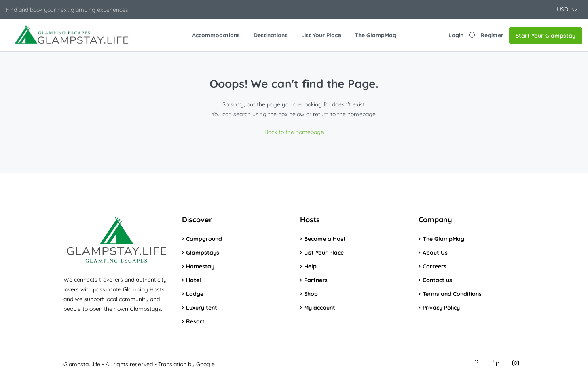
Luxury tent (202, 308)
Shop (311, 294)
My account (320, 308)
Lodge (195, 294)
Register (492, 35)
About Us (435, 253)
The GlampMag (375, 35)
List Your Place (321, 35)
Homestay (200, 266)
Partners (316, 280)
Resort (195, 321)
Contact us (437, 280)
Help (310, 266)
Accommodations (216, 35)
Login (456, 35)
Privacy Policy (441, 308)
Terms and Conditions (452, 294)
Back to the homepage (294, 132)
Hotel (194, 280)
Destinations (271, 35)
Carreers (435, 266)
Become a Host (325, 239)
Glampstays (203, 253)
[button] (567, 10)
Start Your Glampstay (546, 36)
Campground (204, 239)
